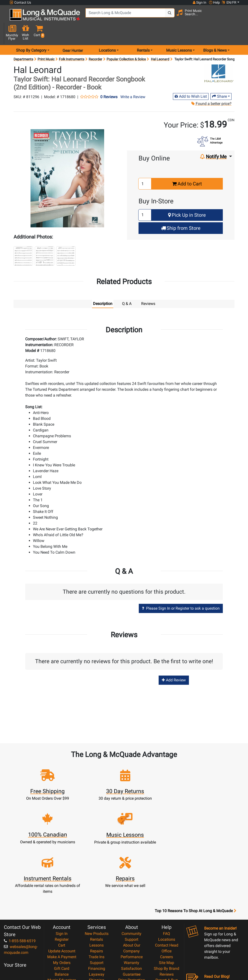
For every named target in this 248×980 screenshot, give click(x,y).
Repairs (97, 892)
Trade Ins (97, 897)
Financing (97, 909)
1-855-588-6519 (20, 881)
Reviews (167, 915)
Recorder (95, 44)
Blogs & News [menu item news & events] (215, 35)
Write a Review (133, 81)
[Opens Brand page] (219, 58)
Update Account (62, 892)
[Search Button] (168, 17)
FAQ (167, 874)
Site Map (167, 903)
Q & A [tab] (127, 288)
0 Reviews (109, 81)
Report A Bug (167, 921)
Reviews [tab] (148, 288)
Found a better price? (211, 88)
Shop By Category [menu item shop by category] (31, 35)
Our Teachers (132, 950)
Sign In (62, 874)
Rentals (97, 880)
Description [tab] (103, 288)
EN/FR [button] (229, 2)
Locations (167, 880)
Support (97, 903)
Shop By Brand (167, 909)
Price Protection (132, 921)
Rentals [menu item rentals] (143, 35)
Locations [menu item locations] (107, 35)
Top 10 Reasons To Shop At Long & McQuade (195, 852)
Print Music (46, 44)
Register (62, 880)
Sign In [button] (199, 2)
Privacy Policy (132, 938)
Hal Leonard (160, 44)
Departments (23, 44)
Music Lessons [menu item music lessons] (179, 35)
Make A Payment (62, 897)
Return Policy (132, 944)
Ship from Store (181, 212)
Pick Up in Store (187, 199)
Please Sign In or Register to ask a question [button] (181, 593)
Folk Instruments (72, 44)
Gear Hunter (73, 35)
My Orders (62, 903)
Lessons (97, 886)
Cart (62, 886)
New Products (97, 874)
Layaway (97, 915)
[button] (238, 18)
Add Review (174, 664)
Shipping (97, 921)
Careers (167, 897)
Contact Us (20, 3)
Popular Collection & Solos (126, 44)
